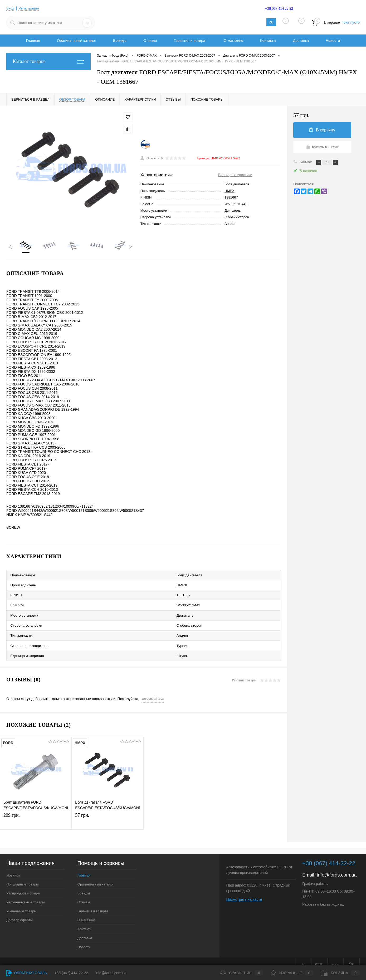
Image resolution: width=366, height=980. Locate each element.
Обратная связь (27, 973)
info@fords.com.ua (337, 866)
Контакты (268, 41)
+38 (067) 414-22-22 (71, 973)
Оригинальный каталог (77, 41)
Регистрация (30, 8)
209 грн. (36, 813)
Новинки (13, 867)
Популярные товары (23, 876)
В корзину (322, 130)
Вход (11, 8)
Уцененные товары (21, 902)
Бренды (120, 41)
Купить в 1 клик (322, 147)
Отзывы (150, 41)
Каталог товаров (48, 61)
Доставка (301, 41)
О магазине (233, 41)
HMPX (230, 192)
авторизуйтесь (153, 690)
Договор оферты (19, 911)
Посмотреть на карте (244, 891)
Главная (33, 41)
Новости (333, 41)
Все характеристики (235, 176)
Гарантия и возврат (190, 41)
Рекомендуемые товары (26, 894)
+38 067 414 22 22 (279, 9)
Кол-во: (306, 162)
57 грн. (107, 813)
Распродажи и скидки (23, 885)
